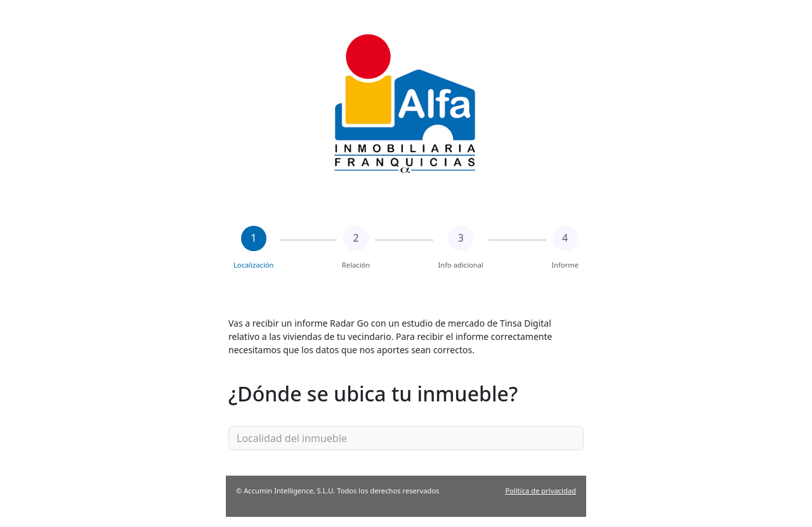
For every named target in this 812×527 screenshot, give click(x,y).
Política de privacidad (540, 491)
